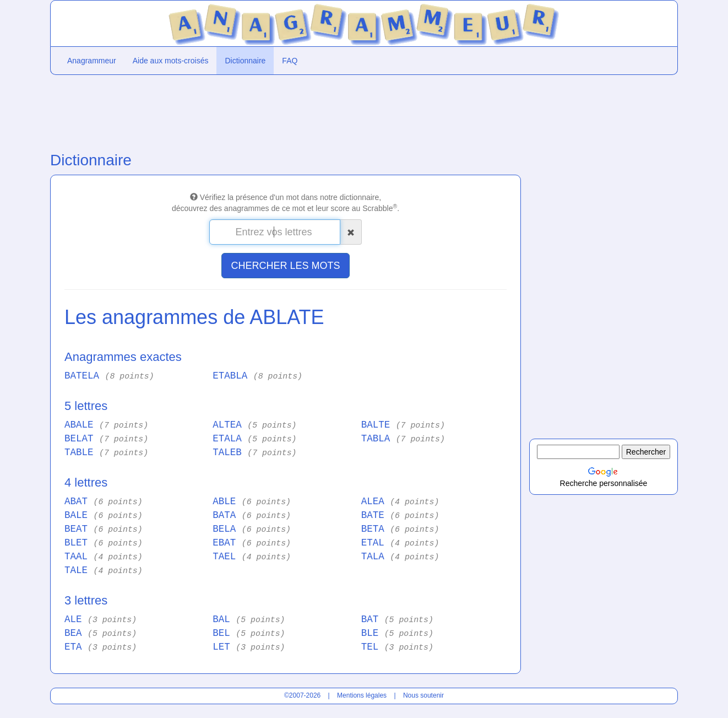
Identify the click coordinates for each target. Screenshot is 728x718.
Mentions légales (362, 695)
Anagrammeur (92, 61)
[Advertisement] (286, 111)
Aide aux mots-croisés (171, 61)
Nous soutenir (423, 695)
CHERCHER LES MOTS (285, 266)
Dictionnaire (245, 61)
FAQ (290, 61)
